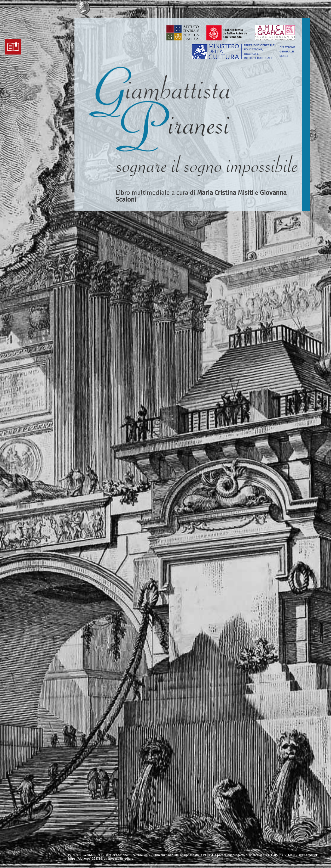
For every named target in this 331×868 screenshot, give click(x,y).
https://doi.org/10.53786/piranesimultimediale (101, 859)
